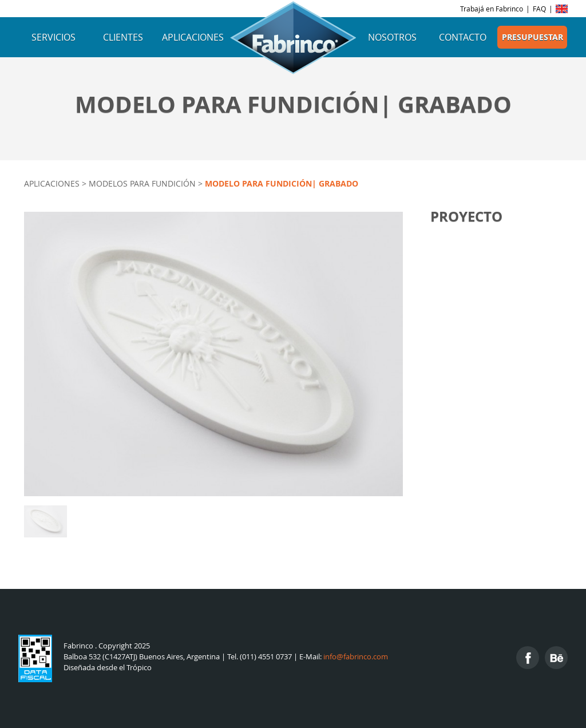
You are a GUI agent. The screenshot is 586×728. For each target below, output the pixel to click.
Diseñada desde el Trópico (108, 668)
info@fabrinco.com (356, 657)
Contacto (463, 37)
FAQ (539, 9)
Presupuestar (532, 37)
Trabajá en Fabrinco (492, 9)
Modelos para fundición (142, 183)
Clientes (123, 37)
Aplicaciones (193, 37)
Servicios (54, 37)
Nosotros (392, 37)
